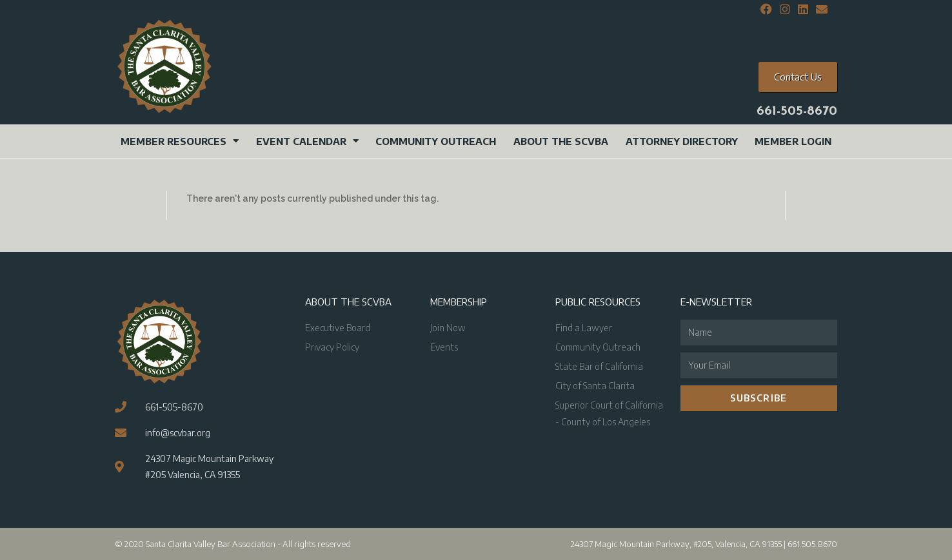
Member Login (793, 141)
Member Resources (180, 141)
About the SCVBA (561, 141)
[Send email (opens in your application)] (820, 10)
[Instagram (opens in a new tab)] (785, 10)
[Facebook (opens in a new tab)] (766, 10)
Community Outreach (436, 141)
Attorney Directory (682, 141)
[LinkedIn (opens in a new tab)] (803, 10)
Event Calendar (307, 141)
